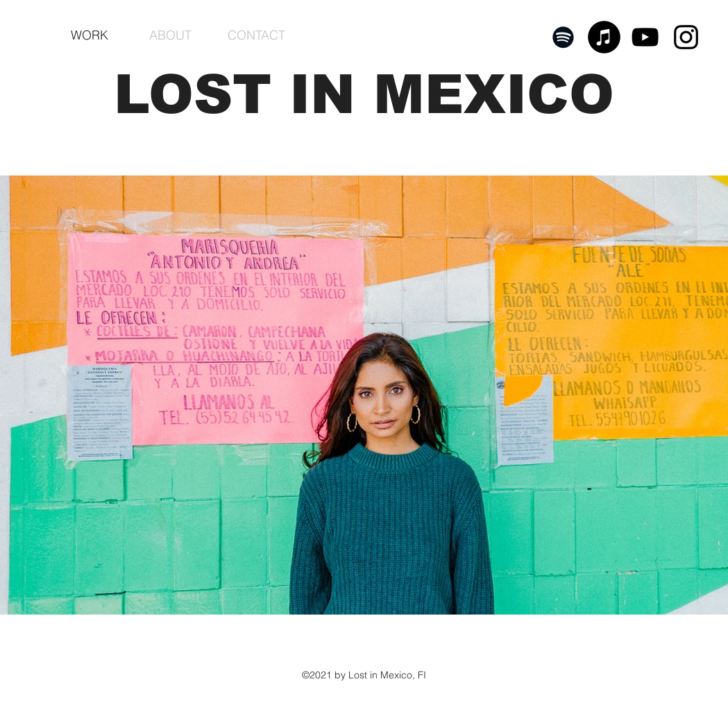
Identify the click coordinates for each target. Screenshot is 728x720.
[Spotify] (563, 37)
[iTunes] (604, 37)
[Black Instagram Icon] (686, 37)
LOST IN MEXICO (364, 94)
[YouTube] (645, 37)
